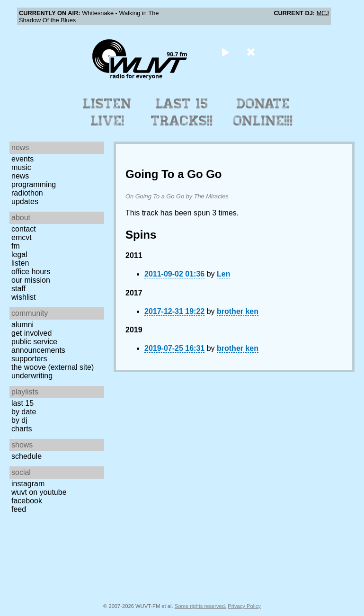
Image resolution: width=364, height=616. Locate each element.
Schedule (27, 456)
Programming (34, 184)
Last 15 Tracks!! (182, 112)
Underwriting (32, 376)
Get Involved (31, 333)
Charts (22, 429)
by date (24, 412)
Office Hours (31, 272)
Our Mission (31, 280)
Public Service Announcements (38, 346)
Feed (19, 509)
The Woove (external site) (53, 367)
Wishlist (24, 297)
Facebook (27, 501)
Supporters (29, 359)
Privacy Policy (244, 606)
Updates (25, 201)
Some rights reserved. (200, 606)
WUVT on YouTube (39, 492)
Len (223, 274)
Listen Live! (108, 112)
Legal (19, 254)
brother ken (238, 311)
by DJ (19, 420)
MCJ (323, 13)
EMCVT (22, 237)
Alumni (22, 325)
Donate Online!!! (263, 112)
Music (21, 167)
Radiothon (27, 193)
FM (16, 246)
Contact (24, 229)
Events (22, 159)
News (20, 176)
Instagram (28, 484)
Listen (20, 263)
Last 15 (22, 403)
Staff (18, 289)
